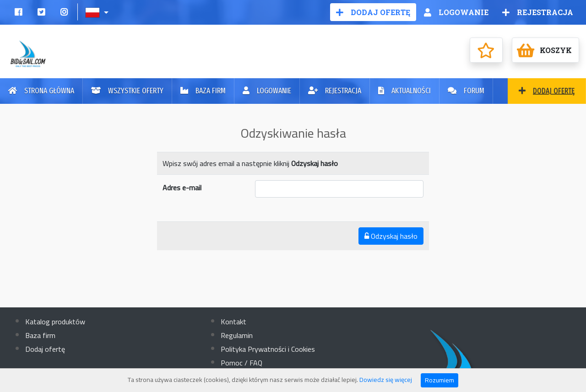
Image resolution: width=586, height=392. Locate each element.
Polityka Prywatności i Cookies (268, 349)
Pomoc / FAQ (241, 363)
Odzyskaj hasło (391, 236)
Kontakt (233, 322)
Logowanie (456, 12)
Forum (466, 91)
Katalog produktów (55, 322)
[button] (98, 12)
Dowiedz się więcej (386, 380)
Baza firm (203, 91)
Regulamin (237, 335)
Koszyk (544, 50)
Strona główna (41, 91)
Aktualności (404, 91)
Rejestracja (538, 12)
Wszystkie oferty (127, 91)
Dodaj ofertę (373, 12)
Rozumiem (439, 380)
